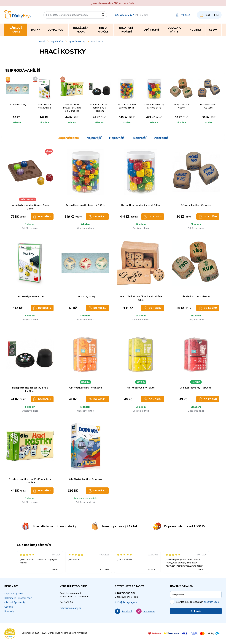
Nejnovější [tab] (94, 138)
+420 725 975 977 (124, 15)
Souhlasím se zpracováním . (198, 602)
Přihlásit (196, 611)
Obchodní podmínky (15, 602)
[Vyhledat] (104, 15)
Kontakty (9, 611)
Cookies (9, 607)
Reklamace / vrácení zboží (18, 598)
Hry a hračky (57, 41)
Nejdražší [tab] (140, 138)
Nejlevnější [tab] (117, 138)
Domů (42, 41)
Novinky (196, 30)
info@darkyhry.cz (126, 602)
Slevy (213, 30)
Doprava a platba (14, 593)
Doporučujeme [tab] (68, 138)
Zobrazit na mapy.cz (70, 608)
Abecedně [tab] (161, 138)
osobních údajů (212, 602)
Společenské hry (77, 41)
